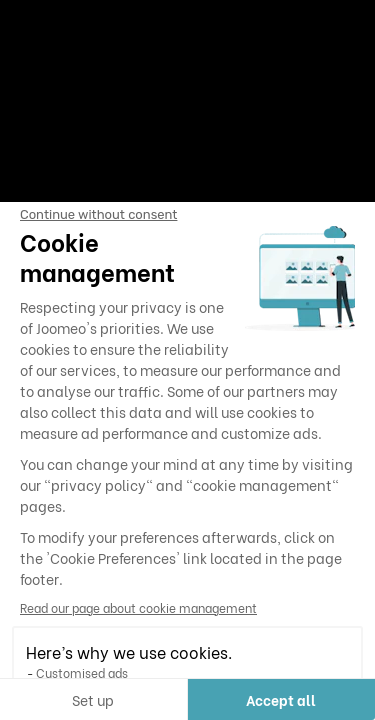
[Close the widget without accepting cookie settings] (98, 215)
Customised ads (82, 672)
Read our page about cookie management (138, 607)
